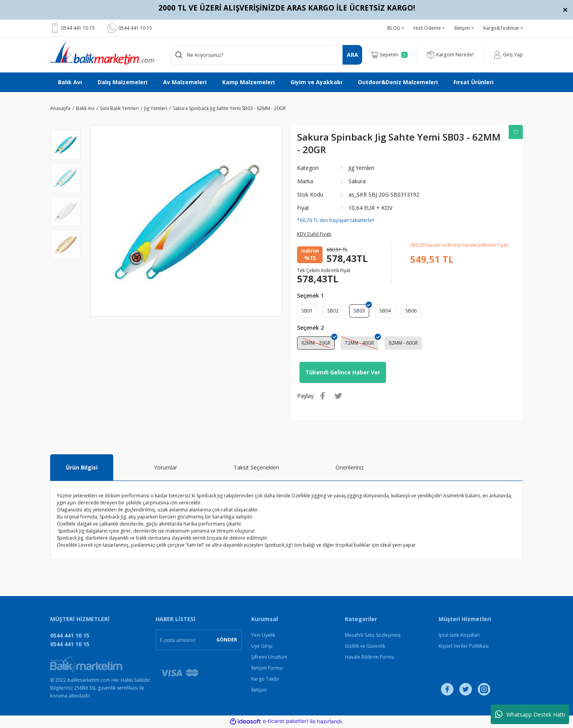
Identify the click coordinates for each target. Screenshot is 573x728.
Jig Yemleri (362, 168)
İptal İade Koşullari (459, 636)
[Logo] (102, 53)
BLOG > (396, 28)
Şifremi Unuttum (269, 658)
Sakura (357, 181)
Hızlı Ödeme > (429, 28)
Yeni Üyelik (263, 636)
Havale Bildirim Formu (370, 658)
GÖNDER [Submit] (227, 641)
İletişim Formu (267, 669)
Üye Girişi (262, 647)
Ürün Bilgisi (82, 469)
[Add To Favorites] (516, 132)
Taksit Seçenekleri (256, 469)
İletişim (259, 691)
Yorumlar (166, 469)
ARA (353, 55)
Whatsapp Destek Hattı (530, 714)
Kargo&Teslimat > (503, 28)
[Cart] (390, 55)
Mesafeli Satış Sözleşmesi (373, 636)
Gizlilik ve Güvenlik (365, 647)
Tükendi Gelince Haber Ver (343, 373)
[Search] (267, 55)
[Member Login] (508, 55)
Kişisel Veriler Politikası (464, 647)
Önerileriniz (350, 469)
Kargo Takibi (265, 680)
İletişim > (464, 28)
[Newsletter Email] (199, 641)
